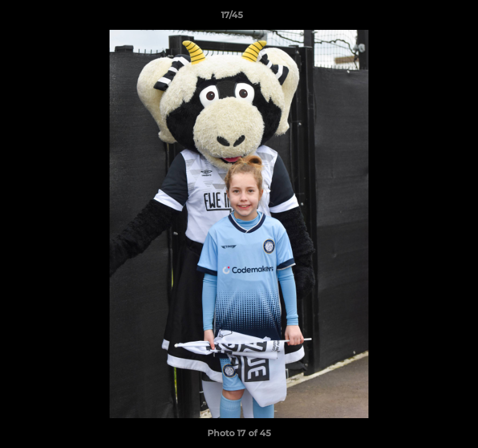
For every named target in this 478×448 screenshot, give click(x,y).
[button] (433, 18)
